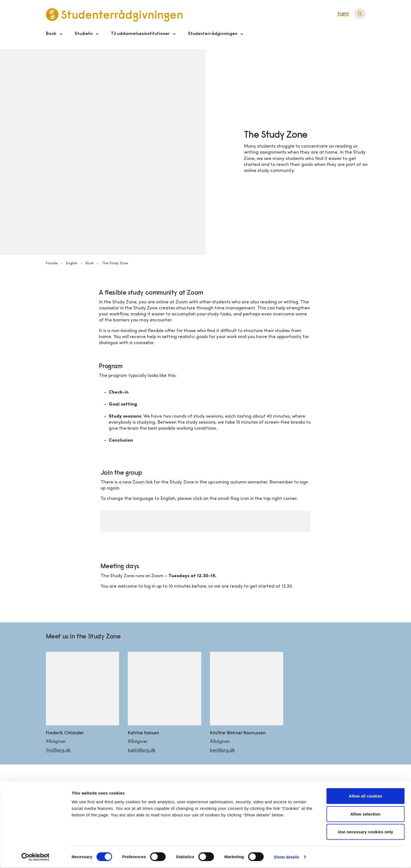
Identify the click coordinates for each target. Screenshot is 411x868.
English (343, 14)
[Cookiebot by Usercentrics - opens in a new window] (35, 857)
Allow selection (366, 814)
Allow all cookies (366, 796)
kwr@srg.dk (222, 750)
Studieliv (84, 34)
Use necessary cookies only (366, 832)
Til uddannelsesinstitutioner (140, 34)
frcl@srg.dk (58, 750)
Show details (287, 857)
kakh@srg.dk (142, 750)
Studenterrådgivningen (213, 34)
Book (51, 34)
